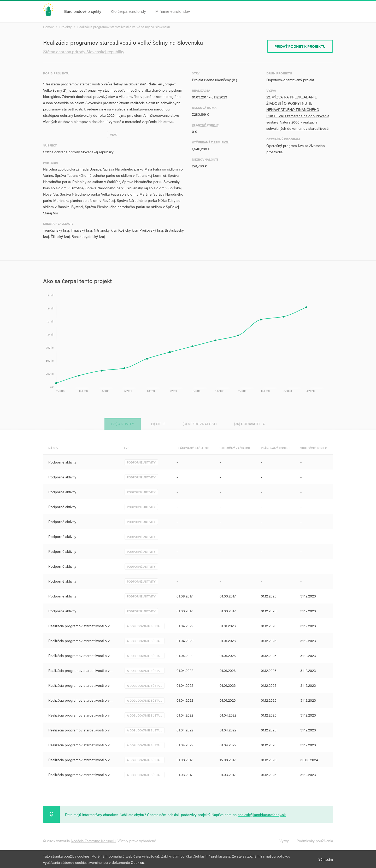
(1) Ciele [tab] (157, 424)
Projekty (65, 27)
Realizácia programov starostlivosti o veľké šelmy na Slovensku (124, 27)
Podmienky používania (315, 841)
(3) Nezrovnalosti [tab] (201, 424)
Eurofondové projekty (83, 11)
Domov (48, 27)
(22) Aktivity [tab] (119, 424)
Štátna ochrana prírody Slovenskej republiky (84, 52)
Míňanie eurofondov (173, 11)
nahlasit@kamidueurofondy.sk (262, 814)
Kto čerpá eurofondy (128, 11)
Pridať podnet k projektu (300, 46)
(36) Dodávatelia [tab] (253, 424)
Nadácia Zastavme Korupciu (93, 841)
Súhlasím (326, 859)
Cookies (137, 862)
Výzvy (284, 841)
